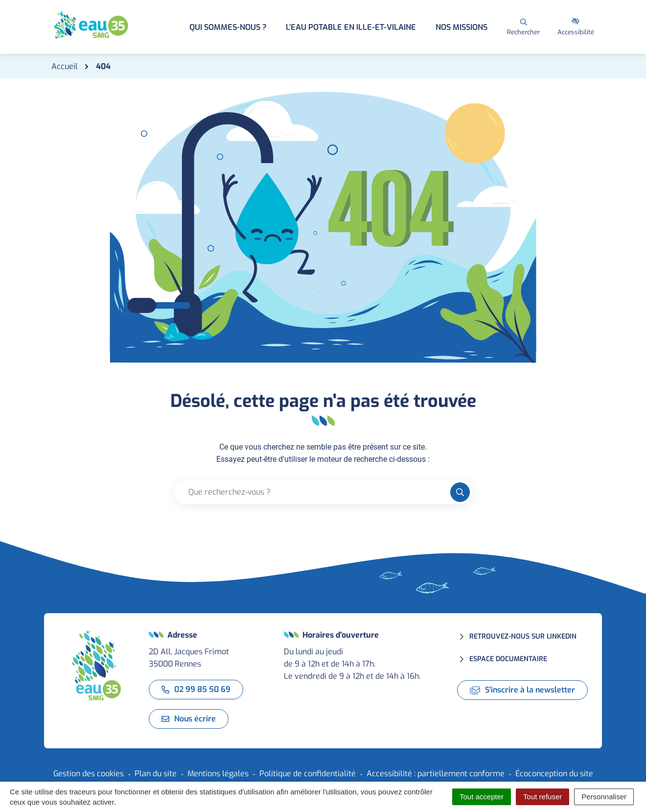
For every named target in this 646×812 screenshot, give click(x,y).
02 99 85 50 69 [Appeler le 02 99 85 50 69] (196, 689)
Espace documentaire (508, 659)
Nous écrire (189, 719)
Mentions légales (218, 774)
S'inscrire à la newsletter (522, 690)
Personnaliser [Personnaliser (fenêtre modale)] (604, 797)
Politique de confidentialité (308, 774)
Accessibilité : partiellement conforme (436, 774)
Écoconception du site (554, 774)
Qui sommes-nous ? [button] (228, 27)
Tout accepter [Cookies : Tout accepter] (482, 797)
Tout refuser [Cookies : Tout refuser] (542, 797)
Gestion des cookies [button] (89, 774)
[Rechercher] (523, 27)
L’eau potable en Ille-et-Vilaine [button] (351, 27)
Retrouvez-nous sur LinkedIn (523, 636)
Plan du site (156, 774)
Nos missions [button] (461, 27)
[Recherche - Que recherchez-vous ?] (312, 492)
